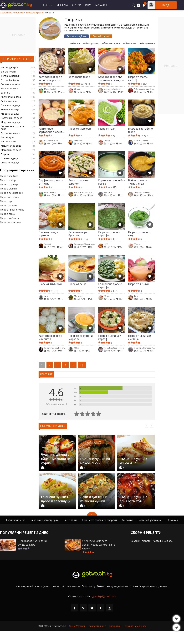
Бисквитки (115, 626)
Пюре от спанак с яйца (139, 234)
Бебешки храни (34, 13)
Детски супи (8, 137)
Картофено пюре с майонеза (50, 337)
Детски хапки (8, 142)
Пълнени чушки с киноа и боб (133, 461)
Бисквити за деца (11, 84)
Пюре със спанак (10, 197)
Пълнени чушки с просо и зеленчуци (56, 499)
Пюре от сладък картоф (138, 78)
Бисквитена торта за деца (12, 128)
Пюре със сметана (10, 222)
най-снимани (130, 43)
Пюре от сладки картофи (49, 234)
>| (82, 365)
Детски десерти (10, 67)
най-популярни (91, 43)
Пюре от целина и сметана (140, 337)
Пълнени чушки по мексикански (95, 461)
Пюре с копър (8, 180)
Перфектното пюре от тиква (51, 182)
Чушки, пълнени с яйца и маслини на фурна (56, 459)
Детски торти (8, 72)
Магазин (101, 5)
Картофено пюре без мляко (112, 182)
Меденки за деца (10, 122)
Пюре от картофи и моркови (81, 337)
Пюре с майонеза (10, 218)
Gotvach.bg (6, 13)
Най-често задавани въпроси (100, 520)
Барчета (5, 93)
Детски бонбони (10, 80)
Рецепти (47, 5)
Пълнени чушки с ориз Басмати (133, 499)
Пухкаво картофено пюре (141, 130)
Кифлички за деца (11, 146)
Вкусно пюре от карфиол (78, 182)
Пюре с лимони (9, 205)
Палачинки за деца (12, 118)
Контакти (127, 520)
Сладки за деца (9, 158)
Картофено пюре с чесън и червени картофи (50, 78)
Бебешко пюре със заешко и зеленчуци (111, 78)
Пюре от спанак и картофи (109, 234)
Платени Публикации (150, 520)
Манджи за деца (10, 110)
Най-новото (70, 520)
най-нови (75, 43)
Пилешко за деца (10, 105)
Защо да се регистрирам (44, 520)
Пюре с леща (7, 214)
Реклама (173, 520)
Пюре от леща (77, 284)
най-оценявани (147, 43)
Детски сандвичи (10, 133)
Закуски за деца (10, 89)
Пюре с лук (6, 201)
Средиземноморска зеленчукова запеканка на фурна (99, 545)
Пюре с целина (8, 189)
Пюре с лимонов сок (11, 193)
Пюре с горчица (9, 184)
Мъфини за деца (10, 114)
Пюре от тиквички (50, 284)
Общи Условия (77, 626)
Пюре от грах (107, 129)
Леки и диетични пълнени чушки (94, 499)
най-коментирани (111, 43)
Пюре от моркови (80, 129)
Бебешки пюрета (141, 541)
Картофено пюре (79, 77)
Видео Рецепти (101, 36)
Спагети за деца (10, 163)
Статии (77, 5)
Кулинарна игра (16, 520)
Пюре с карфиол (9, 176)
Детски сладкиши (10, 76)
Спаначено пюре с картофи (110, 286)
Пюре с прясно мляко (12, 210)
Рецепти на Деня (77, 36)
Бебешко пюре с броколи (79, 234)
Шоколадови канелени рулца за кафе (32, 543)
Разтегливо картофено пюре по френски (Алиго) (51, 130)
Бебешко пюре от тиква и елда (139, 182)
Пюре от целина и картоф (110, 337)
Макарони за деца (11, 150)
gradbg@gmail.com (104, 596)
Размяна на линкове (135, 626)
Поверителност (97, 626)
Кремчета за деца (11, 97)
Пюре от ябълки (138, 284)
